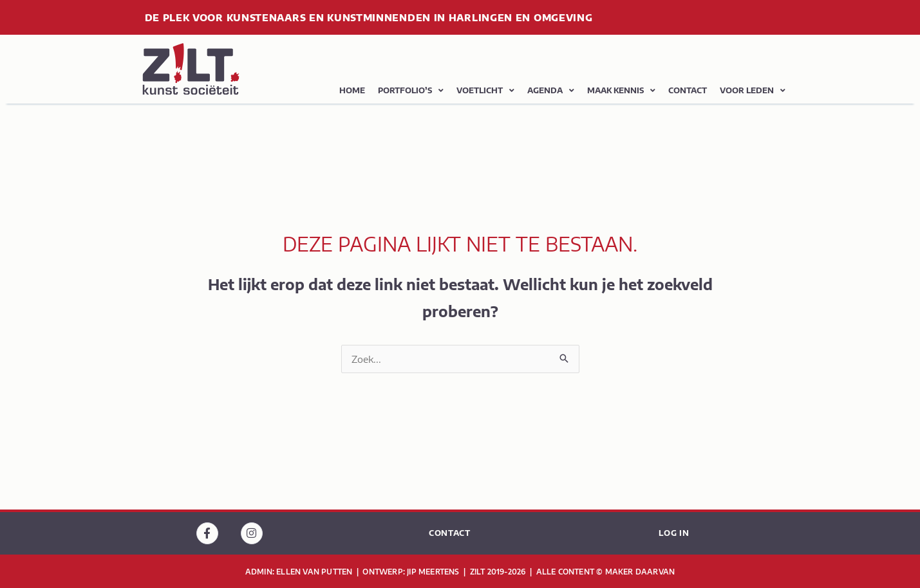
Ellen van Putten (315, 571)
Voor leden (753, 91)
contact (688, 90)
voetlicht (485, 91)
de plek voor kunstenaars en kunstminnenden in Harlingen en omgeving (369, 17)
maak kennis (621, 91)
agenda (551, 91)
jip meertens (434, 571)
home (352, 90)
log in (674, 533)
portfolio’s (411, 91)
